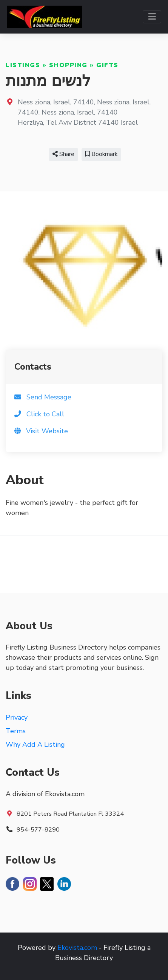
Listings (23, 65)
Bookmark (101, 154)
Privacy (17, 717)
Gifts (107, 65)
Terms (16, 731)
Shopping (68, 65)
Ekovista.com (77, 948)
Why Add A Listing (35, 745)
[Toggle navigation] (152, 17)
